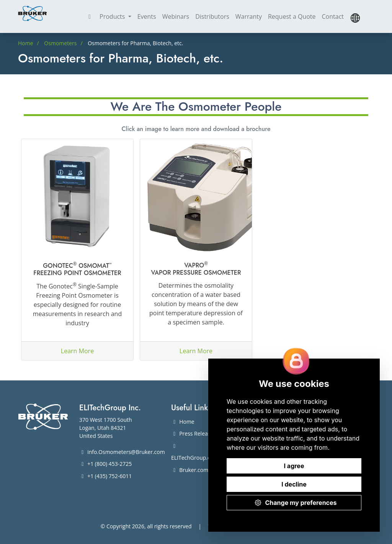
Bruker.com (190, 470)
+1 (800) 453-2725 (105, 464)
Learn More (77, 351)
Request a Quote (292, 16)
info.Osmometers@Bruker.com (122, 452)
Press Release (192, 433)
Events (147, 16)
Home (183, 422)
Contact (333, 16)
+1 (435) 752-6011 (105, 476)
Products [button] (113, 16)
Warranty (249, 16)
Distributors (212, 16)
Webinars (176, 16)
